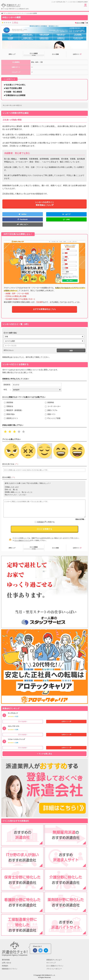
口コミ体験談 (34, 54)
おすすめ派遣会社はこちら (44, 309)
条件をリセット (9, 350)
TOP (4, 13)
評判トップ (12, 54)
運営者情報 (6, 960)
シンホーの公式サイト (44, 204)
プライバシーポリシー (54, 969)
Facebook (24, 219)
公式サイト (76, 54)
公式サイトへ (66, 721)
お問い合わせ (7, 963)
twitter (24, 214)
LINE (68, 219)
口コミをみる (22, 721)
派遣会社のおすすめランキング (17, 13)
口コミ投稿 (55, 54)
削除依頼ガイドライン (10, 969)
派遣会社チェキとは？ (54, 960)
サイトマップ (51, 963)
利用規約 (42, 522)
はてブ (68, 214)
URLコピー (24, 224)
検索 (71, 351)
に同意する (46, 522)
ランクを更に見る (45, 754)
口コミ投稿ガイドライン (22, 540)
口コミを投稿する (44, 529)
